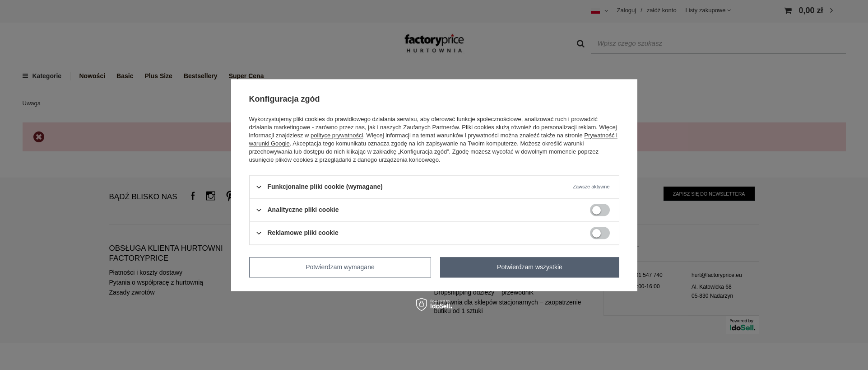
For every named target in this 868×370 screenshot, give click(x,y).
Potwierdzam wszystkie (530, 267)
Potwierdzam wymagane (340, 267)
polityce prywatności (337, 135)
